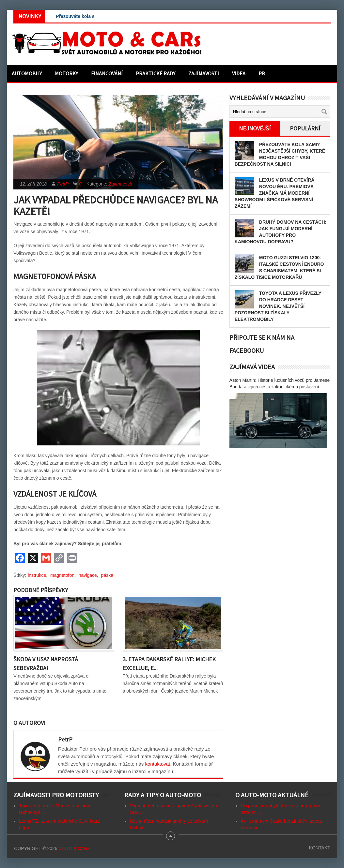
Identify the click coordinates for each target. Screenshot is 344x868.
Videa (239, 73)
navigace (88, 575)
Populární (305, 128)
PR (262, 73)
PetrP (63, 184)
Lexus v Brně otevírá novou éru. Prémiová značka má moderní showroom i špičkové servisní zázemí (275, 193)
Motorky (66, 73)
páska (107, 575)
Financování (107, 73)
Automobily (27, 73)
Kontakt (320, 848)
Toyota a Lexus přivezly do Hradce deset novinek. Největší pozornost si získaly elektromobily (278, 306)
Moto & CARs (74, 848)
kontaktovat (158, 764)
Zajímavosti (204, 73)
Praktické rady (156, 73)
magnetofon (62, 575)
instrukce (37, 575)
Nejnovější (255, 128)
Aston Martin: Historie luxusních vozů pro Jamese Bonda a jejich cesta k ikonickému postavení (280, 383)
